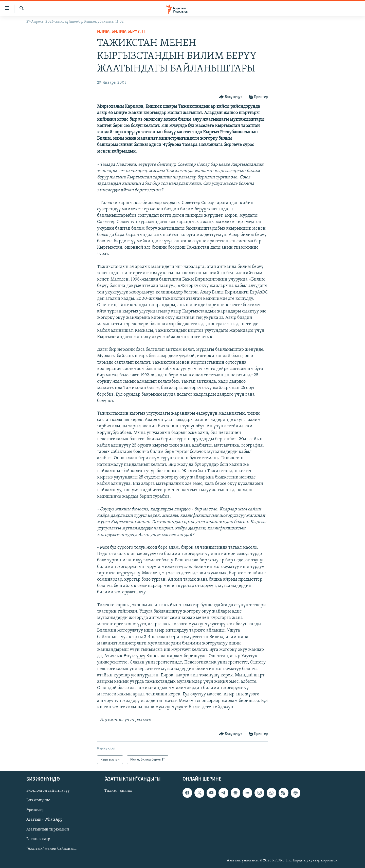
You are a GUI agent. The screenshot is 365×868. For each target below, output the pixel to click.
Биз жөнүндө (38, 801)
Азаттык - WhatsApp (44, 820)
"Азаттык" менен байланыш (51, 849)
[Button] (231, 97)
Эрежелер (35, 810)
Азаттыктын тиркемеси (48, 829)
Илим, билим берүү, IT (121, 32)
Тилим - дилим (118, 791)
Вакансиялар (38, 839)
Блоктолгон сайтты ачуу (48, 791)
